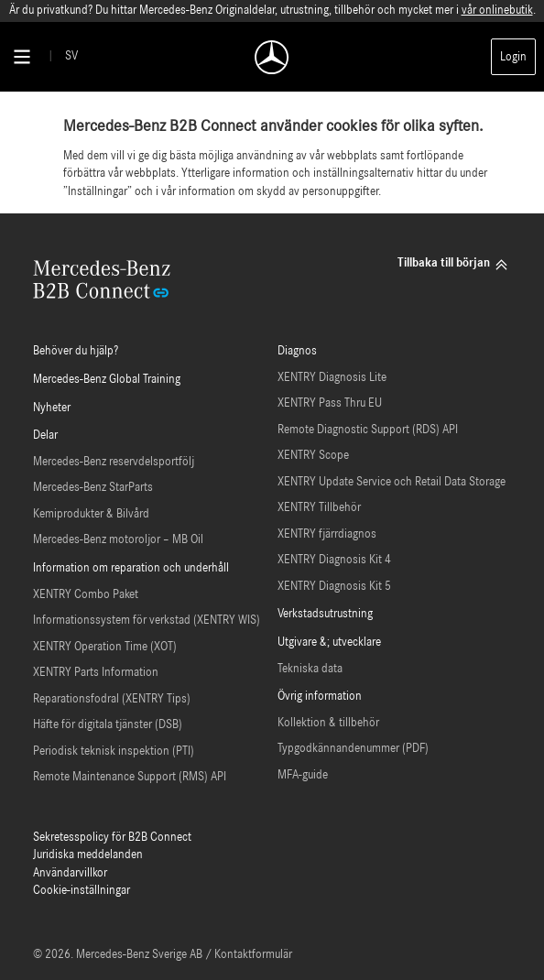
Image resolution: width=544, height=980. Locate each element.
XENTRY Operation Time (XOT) (105, 647)
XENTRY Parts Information (96, 673)
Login (513, 57)
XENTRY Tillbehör (319, 508)
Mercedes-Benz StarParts (93, 488)
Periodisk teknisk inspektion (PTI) (114, 751)
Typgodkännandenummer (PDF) (353, 749)
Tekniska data (310, 669)
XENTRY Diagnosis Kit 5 (334, 587)
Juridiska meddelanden (88, 855)
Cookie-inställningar (82, 891)
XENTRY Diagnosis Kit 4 (334, 560)
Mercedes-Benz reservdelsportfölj (114, 462)
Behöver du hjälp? (76, 351)
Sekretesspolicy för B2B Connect (112, 838)
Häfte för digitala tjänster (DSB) (108, 725)
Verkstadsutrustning (325, 614)
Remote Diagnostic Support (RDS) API (368, 430)
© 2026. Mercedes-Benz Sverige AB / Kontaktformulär (163, 955)
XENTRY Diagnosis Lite (332, 378)
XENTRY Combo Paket (86, 595)
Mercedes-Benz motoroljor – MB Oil (118, 540)
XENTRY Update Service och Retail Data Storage (392, 482)
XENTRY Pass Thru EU (330, 403)
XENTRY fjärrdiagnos (327, 534)
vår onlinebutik (497, 11)
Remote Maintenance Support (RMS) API (130, 777)
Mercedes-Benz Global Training (107, 380)
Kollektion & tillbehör (328, 723)
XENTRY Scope (313, 456)
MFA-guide (303, 775)
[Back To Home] (272, 57)
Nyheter (52, 408)
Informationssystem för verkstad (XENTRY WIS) (147, 621)
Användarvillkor (70, 873)
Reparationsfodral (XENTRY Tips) (112, 699)
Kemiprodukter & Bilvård (91, 514)
